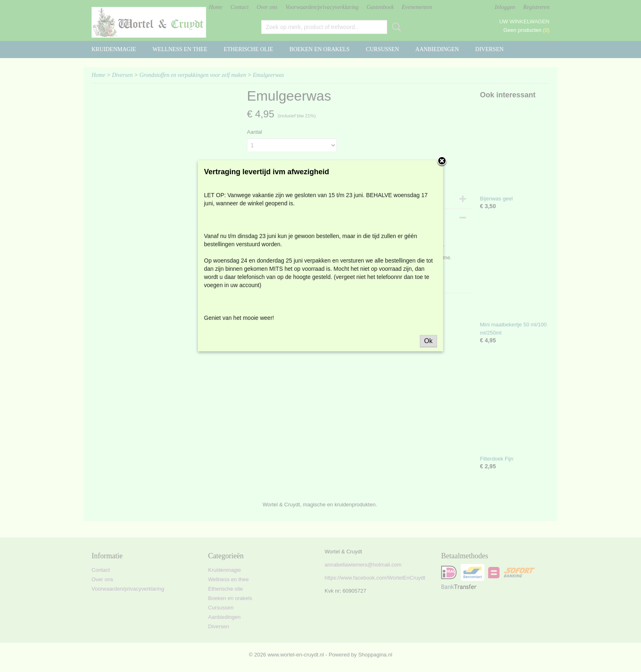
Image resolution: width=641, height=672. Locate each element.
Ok (428, 341)
